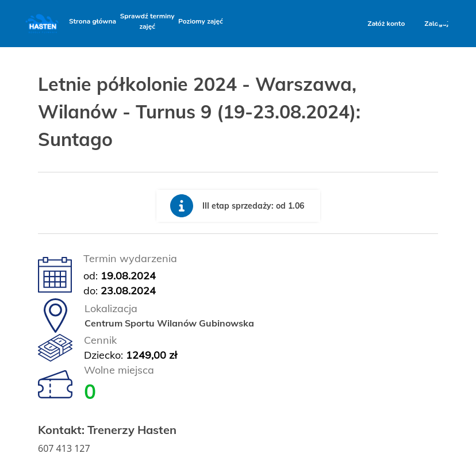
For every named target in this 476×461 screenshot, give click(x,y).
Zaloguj (436, 24)
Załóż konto (386, 24)
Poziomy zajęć (201, 21)
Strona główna (93, 21)
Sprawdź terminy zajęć (147, 21)
